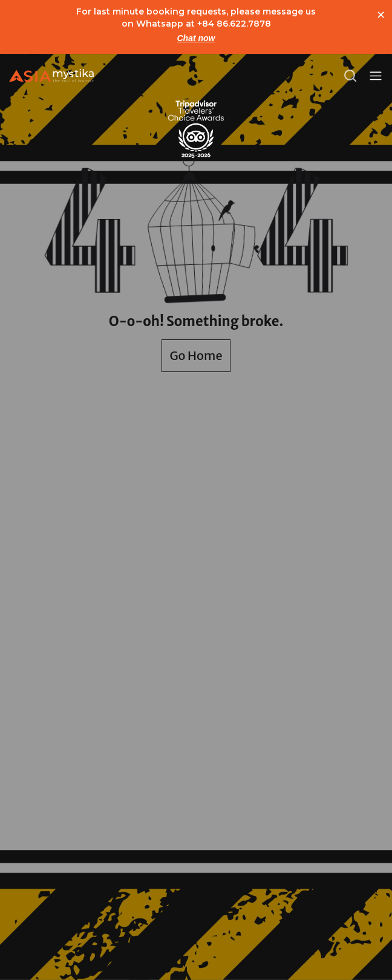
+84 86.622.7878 (234, 24)
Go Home (196, 355)
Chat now (196, 38)
